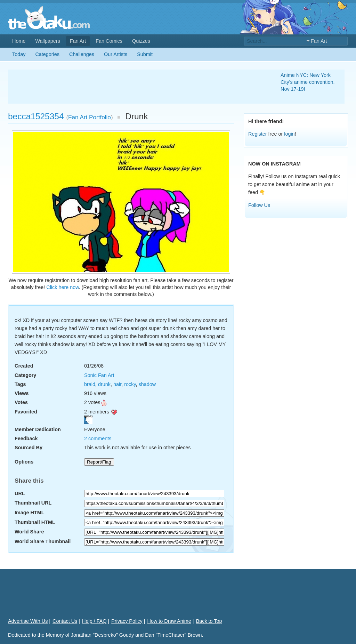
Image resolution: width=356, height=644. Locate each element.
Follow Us (259, 205)
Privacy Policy (127, 621)
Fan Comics (109, 41)
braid (90, 384)
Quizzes (141, 41)
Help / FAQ (94, 621)
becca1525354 (36, 116)
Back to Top (209, 621)
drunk (104, 384)
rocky (130, 384)
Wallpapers (47, 41)
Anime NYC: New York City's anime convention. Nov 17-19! (308, 82)
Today (19, 54)
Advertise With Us (28, 621)
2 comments (98, 438)
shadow (147, 384)
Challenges (82, 54)
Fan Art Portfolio (90, 117)
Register (258, 134)
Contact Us (65, 621)
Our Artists (116, 54)
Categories (47, 54)
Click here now (63, 287)
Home (19, 41)
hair (117, 384)
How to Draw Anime (169, 621)
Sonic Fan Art (99, 375)
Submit (145, 54)
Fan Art (78, 41)
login (289, 134)
